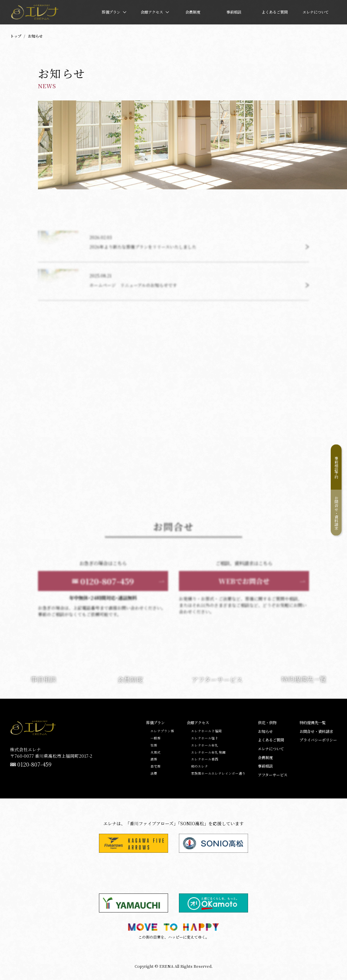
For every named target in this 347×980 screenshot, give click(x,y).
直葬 (154, 759)
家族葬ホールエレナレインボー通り (218, 774)
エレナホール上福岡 (206, 731)
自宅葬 (156, 767)
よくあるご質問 (271, 740)
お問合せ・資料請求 (336, 513)
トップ (16, 36)
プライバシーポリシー (318, 740)
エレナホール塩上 (205, 738)
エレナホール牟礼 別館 (208, 753)
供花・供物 (267, 723)
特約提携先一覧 (313, 723)
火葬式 (156, 753)
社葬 (154, 746)
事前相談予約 (336, 467)
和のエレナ (200, 767)
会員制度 (265, 758)
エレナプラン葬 (162, 731)
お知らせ (265, 731)
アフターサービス (273, 775)
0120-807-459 (34, 765)
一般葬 (156, 738)
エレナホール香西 (205, 759)
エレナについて (271, 749)
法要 (154, 774)
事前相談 (265, 766)
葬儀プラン (155, 723)
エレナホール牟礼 (205, 746)
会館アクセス (198, 723)
